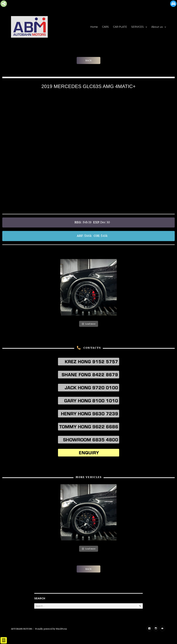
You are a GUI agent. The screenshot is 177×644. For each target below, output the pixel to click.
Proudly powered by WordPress (51, 629)
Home (94, 27)
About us (157, 27)
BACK (88, 60)
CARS (105, 27)
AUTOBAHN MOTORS (22, 629)
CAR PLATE (120, 27)
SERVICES (137, 27)
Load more (89, 324)
